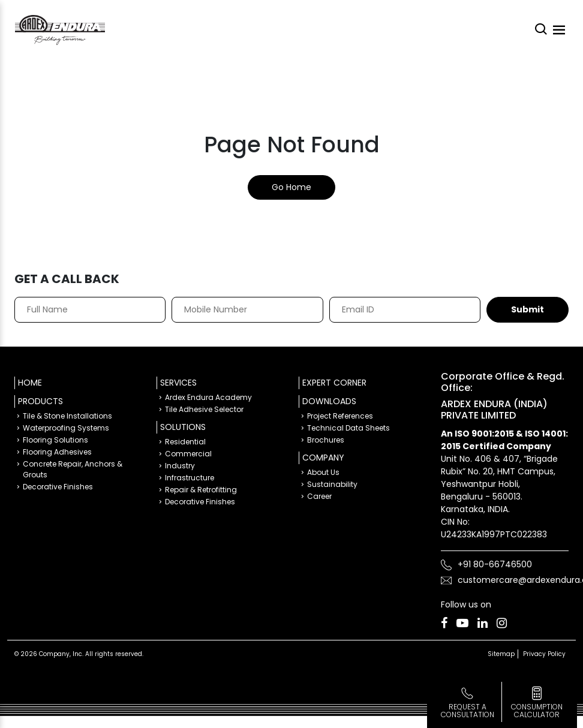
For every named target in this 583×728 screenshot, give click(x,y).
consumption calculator (537, 711)
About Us (323, 472)
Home (30, 383)
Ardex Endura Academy (208, 397)
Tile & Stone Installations (67, 416)
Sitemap (501, 654)
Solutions (183, 427)
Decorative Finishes (58, 487)
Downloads (329, 401)
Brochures (326, 440)
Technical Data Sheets (348, 428)
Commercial (188, 454)
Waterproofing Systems (66, 428)
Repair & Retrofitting (201, 490)
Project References (340, 416)
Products (40, 401)
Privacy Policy (544, 654)
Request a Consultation (468, 711)
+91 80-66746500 (495, 564)
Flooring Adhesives (57, 452)
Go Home (291, 187)
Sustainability (332, 484)
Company (323, 458)
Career (319, 496)
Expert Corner (334, 383)
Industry (180, 466)
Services (178, 383)
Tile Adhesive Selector (204, 409)
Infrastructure (190, 478)
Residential (185, 442)
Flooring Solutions (55, 440)
